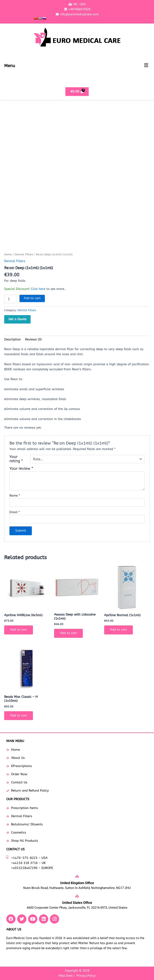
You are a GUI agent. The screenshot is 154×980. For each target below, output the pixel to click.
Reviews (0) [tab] (33, 340)
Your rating (16, 459)
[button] (146, 65)
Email (15, 512)
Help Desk (66, 976)
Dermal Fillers (24, 254)
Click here (38, 289)
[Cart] (77, 92)
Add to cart (32, 298)
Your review (21, 469)
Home (8, 254)
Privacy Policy (86, 976)
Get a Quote (17, 319)
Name (15, 496)
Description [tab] (12, 340)
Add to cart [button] (19, 630)
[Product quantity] (10, 299)
